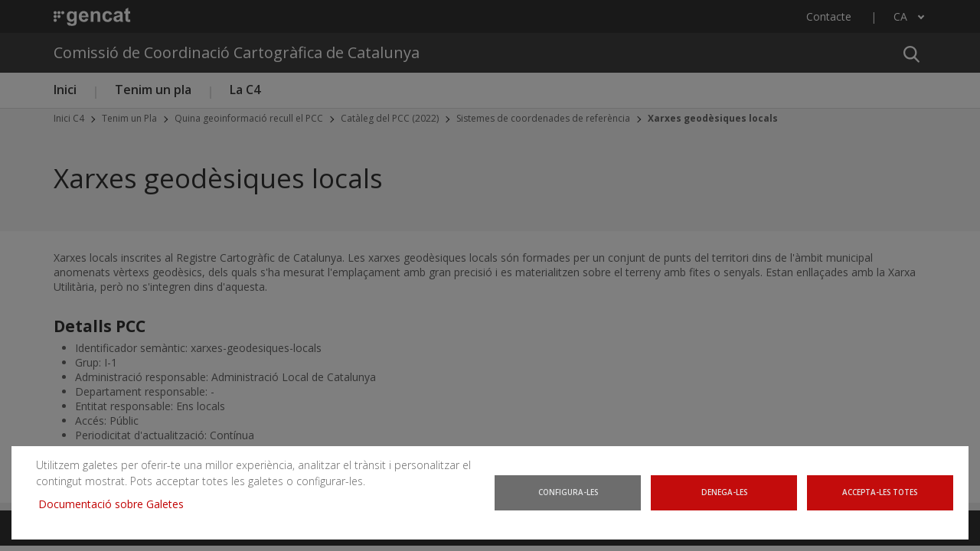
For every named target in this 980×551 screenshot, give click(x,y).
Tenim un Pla (129, 118)
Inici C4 (69, 118)
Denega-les (725, 500)
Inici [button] (65, 90)
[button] (911, 53)
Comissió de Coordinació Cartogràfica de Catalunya (237, 52)
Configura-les (568, 500)
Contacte (829, 16)
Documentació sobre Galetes (110, 509)
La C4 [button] (245, 90)
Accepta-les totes (882, 500)
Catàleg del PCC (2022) (390, 118)
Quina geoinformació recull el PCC (249, 118)
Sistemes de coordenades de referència (543, 118)
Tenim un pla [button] (153, 90)
